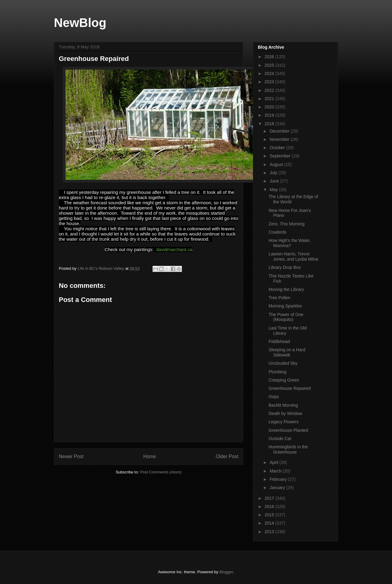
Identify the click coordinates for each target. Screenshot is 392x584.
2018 (270, 124)
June (275, 181)
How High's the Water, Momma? (290, 243)
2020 (270, 107)
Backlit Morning (283, 405)
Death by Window (285, 413)
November (280, 139)
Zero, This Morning (286, 224)
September (281, 156)
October (278, 148)
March (276, 471)
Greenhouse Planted (288, 430)
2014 (270, 523)
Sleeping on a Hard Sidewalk (287, 352)
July (274, 173)
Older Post (227, 456)
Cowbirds (277, 232)
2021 (270, 99)
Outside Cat (280, 439)
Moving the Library (286, 289)
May (274, 190)
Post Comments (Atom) (161, 472)
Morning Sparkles (285, 306)
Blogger (226, 572)
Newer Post (71, 456)
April (274, 462)
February (279, 479)
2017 (270, 498)
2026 (270, 57)
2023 (270, 82)
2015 (270, 515)
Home (150, 456)
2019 (270, 115)
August (277, 164)
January (278, 488)
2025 (270, 65)
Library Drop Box (285, 267)
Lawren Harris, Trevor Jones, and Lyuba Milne (293, 256)
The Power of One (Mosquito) (286, 317)
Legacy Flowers (284, 422)
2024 (270, 73)
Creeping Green (284, 380)
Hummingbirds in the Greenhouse (288, 449)
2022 (270, 90)
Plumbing (277, 372)
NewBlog (80, 23)
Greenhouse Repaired (290, 388)
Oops (274, 397)
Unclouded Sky (283, 363)
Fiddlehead (279, 341)
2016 (270, 507)
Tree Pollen (279, 298)
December (280, 131)
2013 (270, 532)
